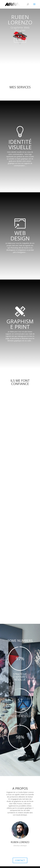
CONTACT (20, 860)
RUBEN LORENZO (20, 20)
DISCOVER (20, 40)
